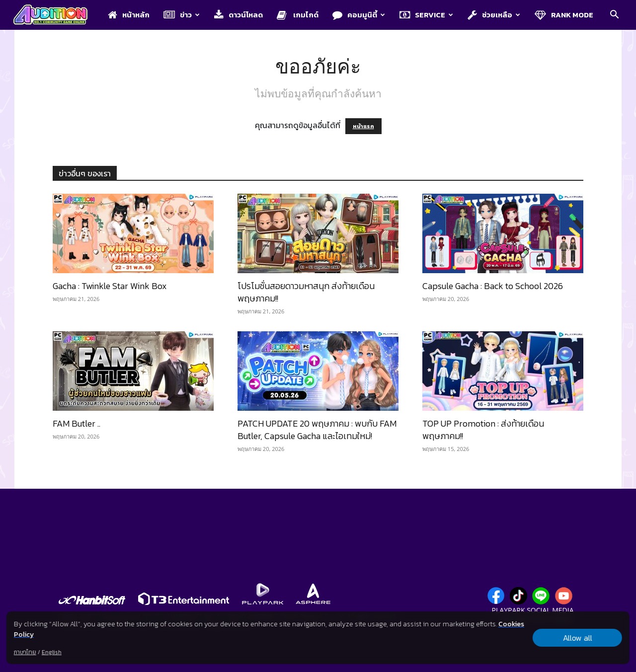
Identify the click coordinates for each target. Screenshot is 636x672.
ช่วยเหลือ (494, 15)
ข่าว (182, 15)
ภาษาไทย (25, 652)
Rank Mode (564, 15)
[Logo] (55, 15)
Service (426, 15)
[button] (614, 15)
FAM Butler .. (77, 423)
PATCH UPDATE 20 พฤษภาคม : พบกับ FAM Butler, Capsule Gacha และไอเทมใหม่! (317, 430)
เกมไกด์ (298, 15)
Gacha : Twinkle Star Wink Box (110, 286)
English (52, 652)
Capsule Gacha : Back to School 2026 (493, 286)
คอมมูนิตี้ (359, 15)
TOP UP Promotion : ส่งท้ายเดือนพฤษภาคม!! (483, 430)
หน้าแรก (363, 126)
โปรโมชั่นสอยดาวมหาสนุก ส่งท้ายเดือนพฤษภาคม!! (306, 292)
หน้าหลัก (129, 15)
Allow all (578, 638)
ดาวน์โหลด (238, 15)
